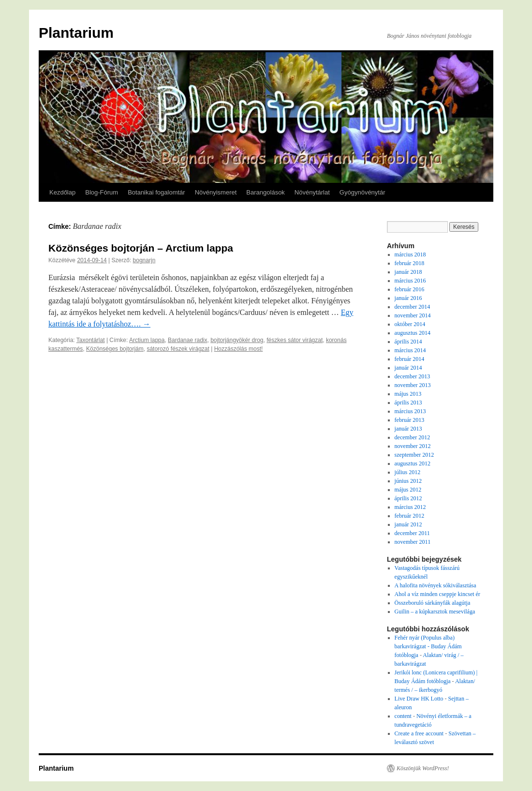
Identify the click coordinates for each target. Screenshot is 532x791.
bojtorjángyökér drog (237, 340)
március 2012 (410, 507)
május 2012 (408, 490)
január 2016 (408, 298)
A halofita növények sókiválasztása (436, 585)
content (403, 716)
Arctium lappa (147, 340)
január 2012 (408, 524)
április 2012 (408, 498)
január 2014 (408, 368)
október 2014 (410, 324)
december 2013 (413, 376)
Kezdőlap (62, 192)
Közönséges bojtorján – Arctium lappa (141, 248)
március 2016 (410, 281)
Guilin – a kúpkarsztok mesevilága (435, 612)
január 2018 (408, 272)
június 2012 (408, 481)
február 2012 (410, 516)
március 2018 (410, 254)
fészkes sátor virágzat (295, 340)
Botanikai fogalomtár (156, 192)
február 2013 (410, 420)
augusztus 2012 (413, 463)
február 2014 (410, 359)
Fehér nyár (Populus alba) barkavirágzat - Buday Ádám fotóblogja (428, 646)
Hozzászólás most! (239, 349)
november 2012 (413, 446)
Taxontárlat (91, 340)
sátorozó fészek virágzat (178, 349)
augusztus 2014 (413, 333)
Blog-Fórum (102, 192)
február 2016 (410, 289)
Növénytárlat (312, 192)
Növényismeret (216, 192)
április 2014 (408, 342)
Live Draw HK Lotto (419, 699)
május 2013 (408, 394)
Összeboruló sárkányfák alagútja (433, 603)
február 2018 (410, 263)
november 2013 (413, 385)
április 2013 (408, 403)
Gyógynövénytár (362, 192)
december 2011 (412, 533)
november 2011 (413, 542)
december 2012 (413, 437)
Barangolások (266, 192)
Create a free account (419, 733)
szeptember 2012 (414, 455)
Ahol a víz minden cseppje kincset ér (437, 594)
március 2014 (410, 350)
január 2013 (408, 429)
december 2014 (413, 307)
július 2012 (408, 472)
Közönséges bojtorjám (115, 349)
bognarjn (144, 260)
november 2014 (413, 315)
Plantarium (76, 33)
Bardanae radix (187, 340)
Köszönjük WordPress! (423, 768)
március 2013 (410, 411)
